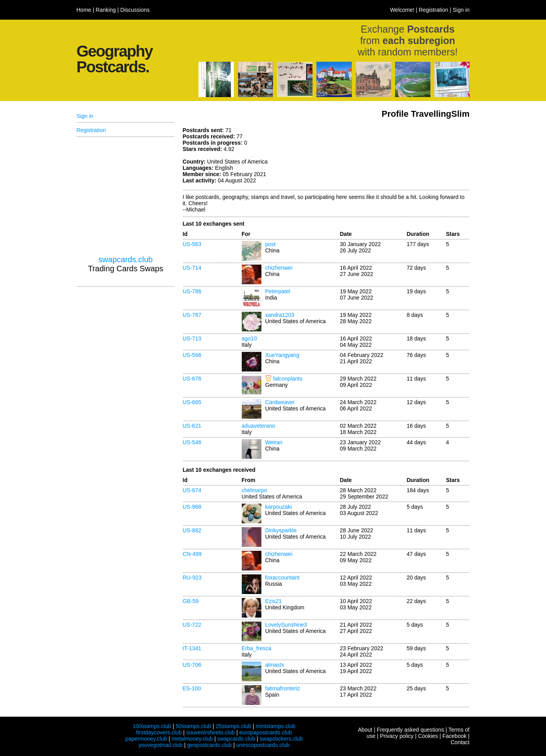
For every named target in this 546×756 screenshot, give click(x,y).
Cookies (428, 736)
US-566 (192, 355)
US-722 (192, 625)
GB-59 (191, 601)
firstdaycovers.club (159, 732)
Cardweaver (280, 402)
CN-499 (192, 554)
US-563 (192, 244)
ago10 (249, 338)
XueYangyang (282, 355)
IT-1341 (192, 648)
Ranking (106, 10)
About (365, 730)
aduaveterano (259, 426)
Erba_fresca (256, 648)
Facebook (454, 736)
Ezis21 (274, 601)
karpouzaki (279, 507)
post (270, 244)
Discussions (135, 10)
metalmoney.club (192, 739)
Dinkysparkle (281, 530)
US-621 (192, 426)
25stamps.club (233, 726)
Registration (434, 10)
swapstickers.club (281, 739)
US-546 (192, 442)
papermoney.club (146, 739)
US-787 (192, 315)
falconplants (288, 379)
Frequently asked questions (410, 730)
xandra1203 (280, 315)
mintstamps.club (275, 726)
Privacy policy (397, 736)
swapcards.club (126, 259)
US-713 (192, 338)
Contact (460, 742)
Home (84, 10)
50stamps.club (193, 726)
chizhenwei (279, 268)
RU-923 (192, 578)
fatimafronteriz (283, 688)
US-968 (192, 507)
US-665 (192, 402)
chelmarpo (255, 490)
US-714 (192, 268)
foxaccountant (282, 578)
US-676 (192, 379)
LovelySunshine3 (286, 625)
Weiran (274, 442)
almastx (275, 665)
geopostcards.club (210, 745)
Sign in (461, 10)
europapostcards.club (266, 732)
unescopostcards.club (263, 745)
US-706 (192, 665)
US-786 (192, 291)
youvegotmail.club (161, 745)
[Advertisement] (411, 156)
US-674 (192, 490)
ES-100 (192, 688)
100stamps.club (152, 726)
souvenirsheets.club (211, 732)
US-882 (192, 530)
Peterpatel (278, 291)
